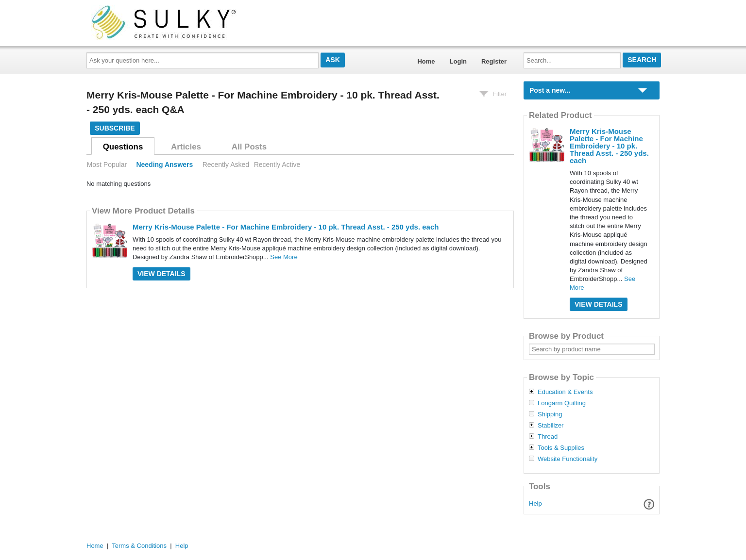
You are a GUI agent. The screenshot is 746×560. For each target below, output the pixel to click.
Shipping (550, 414)
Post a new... (550, 90)
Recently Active (277, 165)
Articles (186, 147)
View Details (161, 274)
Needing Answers (164, 165)
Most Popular (107, 165)
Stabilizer (551, 426)
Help (535, 503)
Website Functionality (568, 459)
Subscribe (115, 128)
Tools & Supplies (561, 448)
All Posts (249, 147)
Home (426, 61)
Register (494, 61)
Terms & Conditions (139, 546)
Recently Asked (226, 165)
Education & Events (565, 392)
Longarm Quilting (562, 403)
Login (458, 61)
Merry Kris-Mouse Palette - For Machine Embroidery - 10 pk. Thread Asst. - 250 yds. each (286, 227)
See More (284, 257)
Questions (123, 147)
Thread (548, 437)
